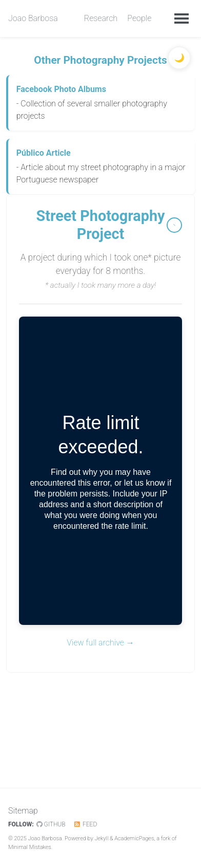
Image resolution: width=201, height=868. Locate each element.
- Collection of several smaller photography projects (102, 102)
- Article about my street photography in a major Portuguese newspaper (102, 166)
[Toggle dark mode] (179, 58)
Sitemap (23, 811)
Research (101, 18)
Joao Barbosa (33, 18)
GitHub (51, 824)
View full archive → (100, 643)
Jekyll (101, 838)
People (139, 18)
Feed (85, 824)
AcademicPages (134, 838)
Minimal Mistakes (30, 847)
